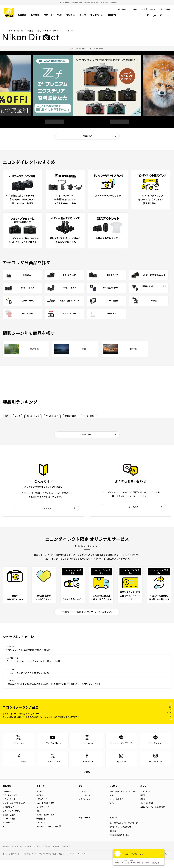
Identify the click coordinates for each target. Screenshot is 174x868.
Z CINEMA (7, 800)
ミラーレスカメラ (10, 804)
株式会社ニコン (150, 9)
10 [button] (104, 122)
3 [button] (77, 122)
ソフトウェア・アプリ (12, 819)
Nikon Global (165, 9)
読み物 (143, 807)
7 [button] (93, 122)
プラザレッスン (84, 807)
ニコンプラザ (145, 800)
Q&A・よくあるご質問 (45, 811)
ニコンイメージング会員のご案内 (153, 815)
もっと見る (87, 435)
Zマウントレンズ (51, 416)
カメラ (28, 416)
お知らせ (40, 800)
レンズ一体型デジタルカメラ (14, 811)
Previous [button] (55, 122)
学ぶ (59, 15)
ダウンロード (42, 831)
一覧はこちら (87, 136)
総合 (10, 416)
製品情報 (35, 15)
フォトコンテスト (147, 811)
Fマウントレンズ (80, 416)
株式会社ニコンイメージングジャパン (38, 855)
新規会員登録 (155, 720)
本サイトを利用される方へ (12, 862)
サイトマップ (70, 862)
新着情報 (22, 15)
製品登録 (40, 804)
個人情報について (30, 862)
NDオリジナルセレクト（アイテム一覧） (124, 831)
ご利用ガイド (114, 839)
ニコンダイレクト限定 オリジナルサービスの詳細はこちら (87, 620)
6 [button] (89, 122)
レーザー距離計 (136, 416)
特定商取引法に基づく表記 (119, 843)
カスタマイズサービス (45, 823)
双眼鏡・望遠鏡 (108, 416)
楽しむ (83, 15)
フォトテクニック (85, 800)
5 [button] (85, 122)
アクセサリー (8, 831)
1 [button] (70, 122)
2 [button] (74, 122)
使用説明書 (41, 827)
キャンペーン (97, 15)
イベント (113, 804)
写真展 (143, 804)
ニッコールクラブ (116, 807)
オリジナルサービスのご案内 (120, 835)
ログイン (121, 720)
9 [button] (100, 122)
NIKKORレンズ (8, 815)
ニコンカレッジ (84, 804)
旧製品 (5, 835)
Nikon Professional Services (47, 835)
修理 (38, 819)
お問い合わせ (42, 807)
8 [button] (97, 122)
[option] (87, 49)
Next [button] (119, 122)
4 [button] (81, 122)
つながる (70, 15)
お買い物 (112, 15)
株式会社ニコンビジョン (61, 855)
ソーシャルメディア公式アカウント (122, 800)
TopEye (112, 811)
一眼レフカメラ (9, 807)
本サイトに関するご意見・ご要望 (51, 862)
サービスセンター (43, 815)
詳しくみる (46, 509)
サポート (48, 15)
